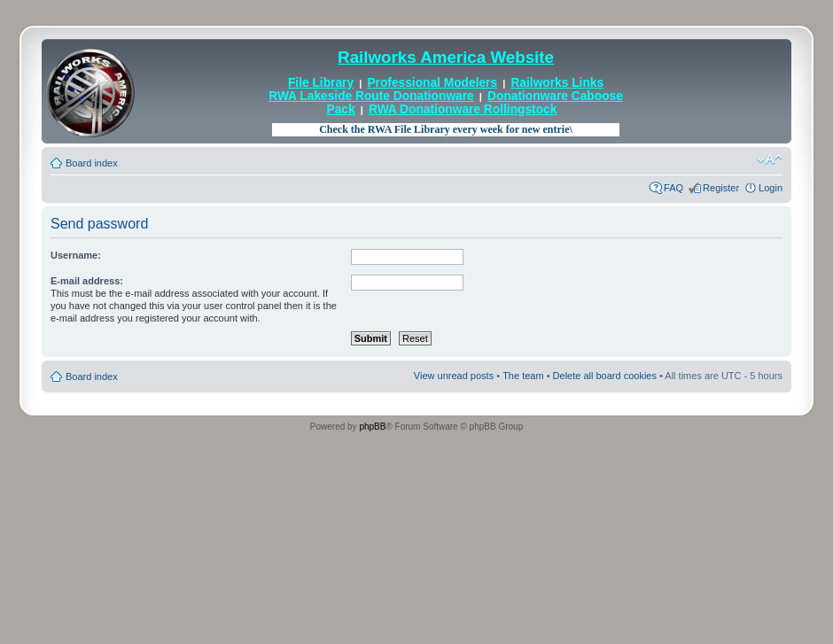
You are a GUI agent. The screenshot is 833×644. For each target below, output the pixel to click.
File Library (321, 83)
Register (721, 188)
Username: (76, 255)
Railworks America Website (446, 57)
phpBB (372, 427)
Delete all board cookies (605, 376)
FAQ (673, 188)
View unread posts (454, 376)
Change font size (770, 159)
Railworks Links (557, 83)
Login (771, 188)
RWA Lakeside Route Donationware (371, 96)
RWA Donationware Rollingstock (463, 109)
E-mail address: (87, 281)
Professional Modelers (432, 83)
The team (523, 376)
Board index (92, 163)
